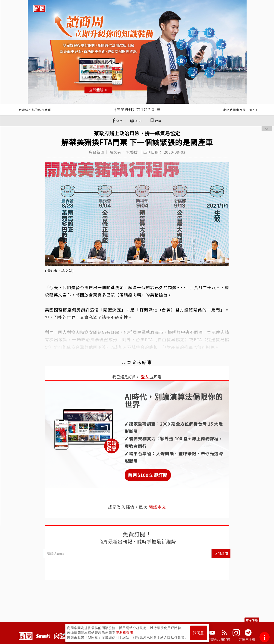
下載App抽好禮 (219, 639)
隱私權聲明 (125, 633)
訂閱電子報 (247, 639)
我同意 (198, 633)
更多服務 (252, 620)
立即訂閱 (221, 554)
